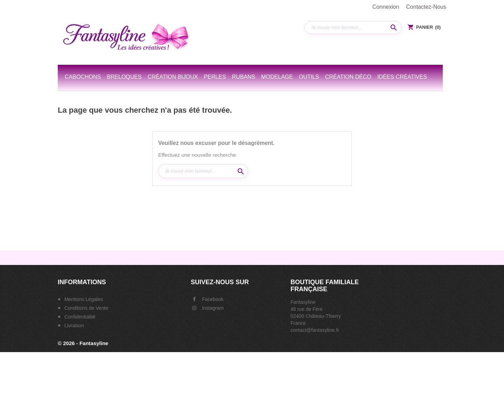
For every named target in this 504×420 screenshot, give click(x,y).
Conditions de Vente (86, 308)
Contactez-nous (426, 7)
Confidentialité (79, 317)
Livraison (73, 325)
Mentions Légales (83, 299)
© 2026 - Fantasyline (83, 343)
